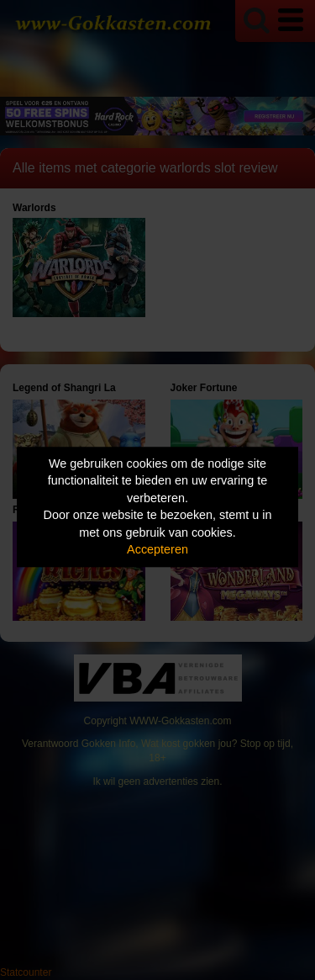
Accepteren (157, 550)
